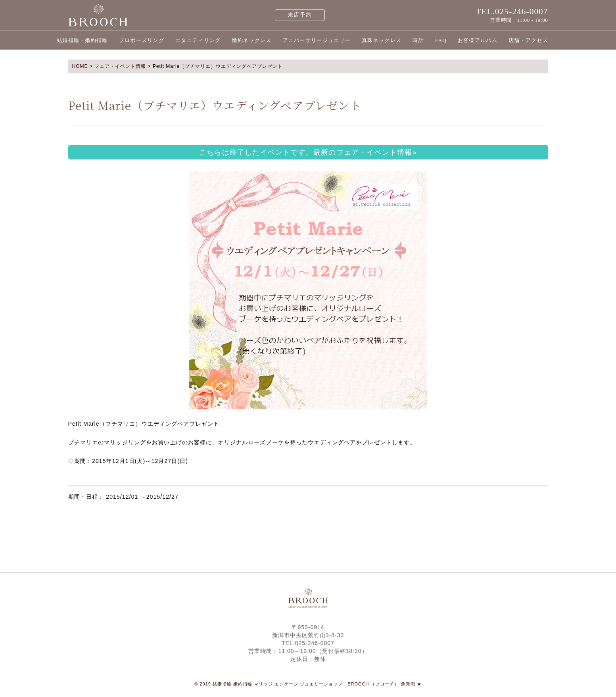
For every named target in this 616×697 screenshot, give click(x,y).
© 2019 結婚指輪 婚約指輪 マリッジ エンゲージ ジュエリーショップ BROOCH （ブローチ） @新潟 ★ (308, 684)
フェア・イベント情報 (120, 66)
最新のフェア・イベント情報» (365, 152)
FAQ (441, 40)
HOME (80, 66)
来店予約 (300, 15)
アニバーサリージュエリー (317, 40)
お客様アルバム (478, 40)
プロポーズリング (142, 40)
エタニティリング (198, 40)
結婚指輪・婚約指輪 (82, 40)
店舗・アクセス (528, 40)
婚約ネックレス (251, 40)
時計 (418, 40)
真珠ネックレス (382, 40)
